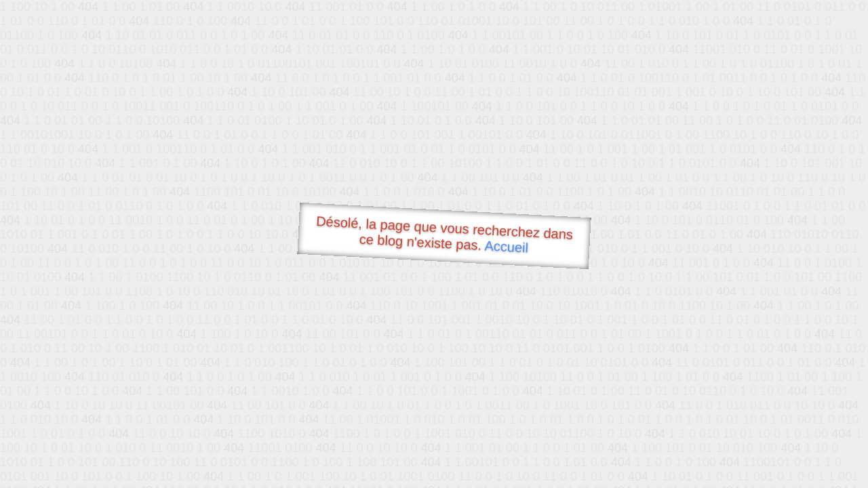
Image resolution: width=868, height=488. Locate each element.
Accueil (507, 246)
